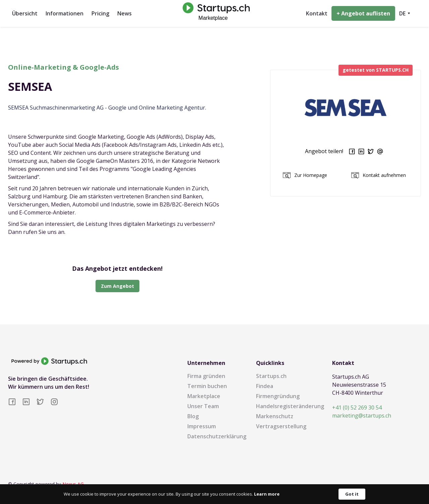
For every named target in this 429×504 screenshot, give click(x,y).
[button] (405, 13)
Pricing (100, 13)
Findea (265, 386)
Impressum (202, 426)
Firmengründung (278, 396)
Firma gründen (206, 376)
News (125, 13)
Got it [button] (352, 494)
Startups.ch (271, 376)
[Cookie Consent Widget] (214, 494)
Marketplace (204, 396)
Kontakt (317, 13)
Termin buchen (207, 386)
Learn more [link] (267, 494)
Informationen (65, 13)
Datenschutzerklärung (217, 436)
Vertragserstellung (281, 426)
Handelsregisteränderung (290, 406)
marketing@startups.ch (362, 416)
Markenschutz (275, 416)
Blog (193, 416)
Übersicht (25, 13)
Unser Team (203, 406)
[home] (214, 13)
